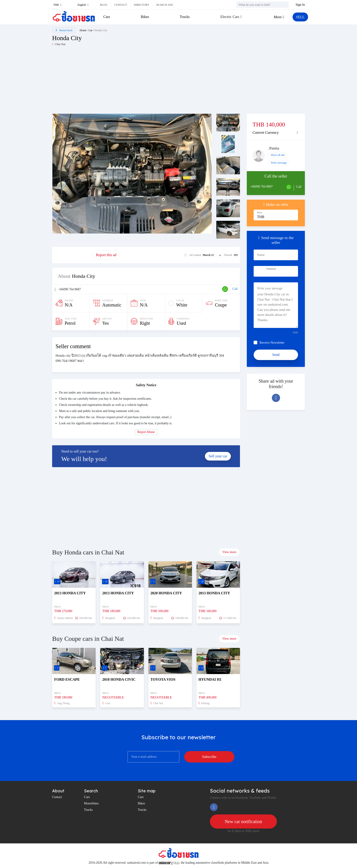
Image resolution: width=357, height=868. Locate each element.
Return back (64, 30)
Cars (107, 17)
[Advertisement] (115, 82)
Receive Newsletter (272, 343)
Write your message (270, 288)
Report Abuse (146, 432)
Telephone (271, 269)
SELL (300, 17)
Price (260, 212)
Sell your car (218, 456)
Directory (142, 5)
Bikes (145, 17)
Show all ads (278, 155)
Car (91, 30)
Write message (279, 163)
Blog (104, 5)
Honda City (101, 30)
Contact (121, 5)
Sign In (300, 5)
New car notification (243, 822)
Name (261, 255)
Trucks (185, 17)
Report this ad (106, 255)
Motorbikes (91, 803)
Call (235, 289)
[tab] (276, 133)
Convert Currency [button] (266, 133)
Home (83, 30)
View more (229, 552)
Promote (72, 255)
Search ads (165, 5)
